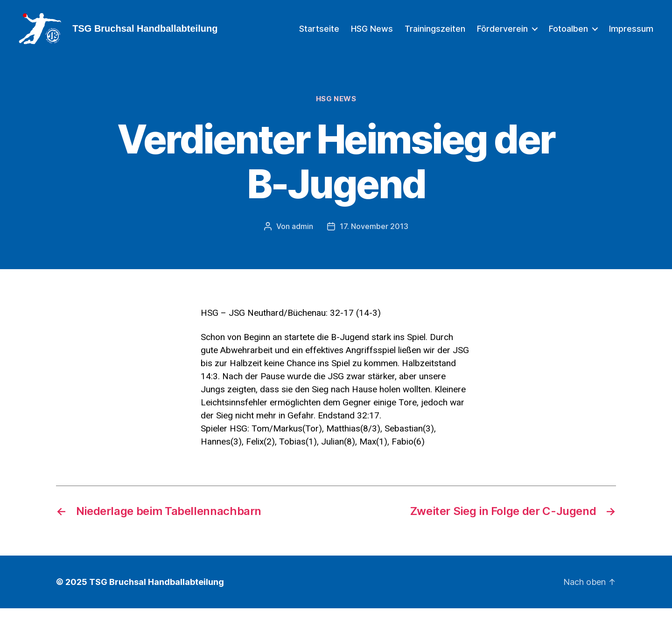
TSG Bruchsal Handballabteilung (157, 593)
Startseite (319, 34)
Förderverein (502, 34)
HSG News (372, 34)
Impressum (631, 34)
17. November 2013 (374, 237)
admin (302, 237)
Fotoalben (568, 34)
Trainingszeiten (435, 34)
